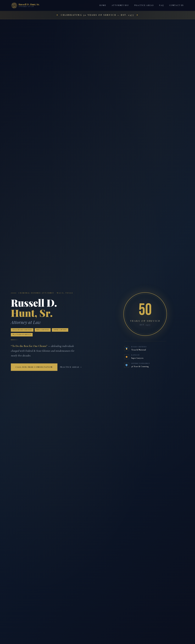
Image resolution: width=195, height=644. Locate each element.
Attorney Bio (120, 5)
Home (103, 5)
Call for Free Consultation (34, 368)
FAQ (161, 5)
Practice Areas (144, 5)
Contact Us (176, 5)
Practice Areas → (71, 368)
